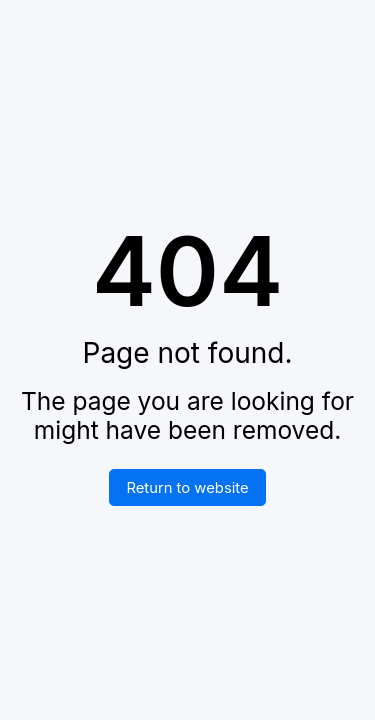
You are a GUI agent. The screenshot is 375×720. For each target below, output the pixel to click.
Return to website (187, 488)
